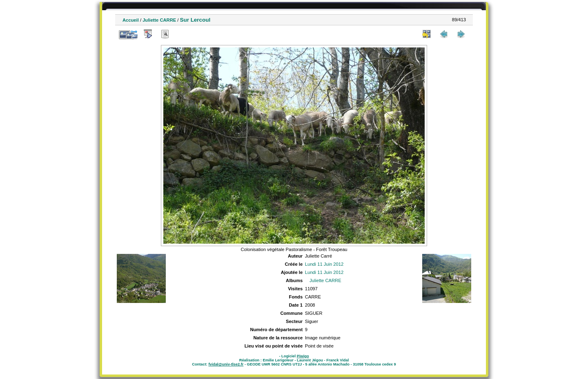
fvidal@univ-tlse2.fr (226, 364)
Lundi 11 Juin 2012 (324, 264)
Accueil (131, 20)
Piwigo (303, 356)
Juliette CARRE (159, 20)
